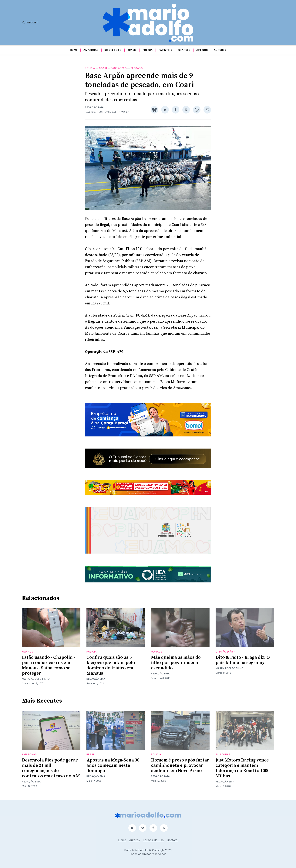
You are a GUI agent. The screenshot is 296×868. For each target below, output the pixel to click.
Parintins (165, 50)
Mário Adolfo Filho (36, 679)
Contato (172, 840)
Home (74, 50)
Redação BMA (94, 107)
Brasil (132, 50)
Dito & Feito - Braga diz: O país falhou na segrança (243, 660)
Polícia (148, 50)
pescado (137, 68)
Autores (220, 50)
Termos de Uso (153, 840)
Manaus (27, 652)
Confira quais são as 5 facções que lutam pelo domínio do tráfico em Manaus (111, 665)
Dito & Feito (113, 50)
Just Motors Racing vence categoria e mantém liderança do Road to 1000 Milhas (242, 768)
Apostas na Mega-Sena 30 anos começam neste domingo (113, 765)
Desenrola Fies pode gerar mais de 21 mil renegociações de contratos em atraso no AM (51, 768)
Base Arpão (119, 68)
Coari (103, 68)
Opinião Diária (226, 652)
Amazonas (91, 50)
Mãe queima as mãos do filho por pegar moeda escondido (176, 663)
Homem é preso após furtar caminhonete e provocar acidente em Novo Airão (180, 765)
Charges (184, 50)
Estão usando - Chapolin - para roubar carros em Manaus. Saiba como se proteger (49, 665)
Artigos (202, 50)
